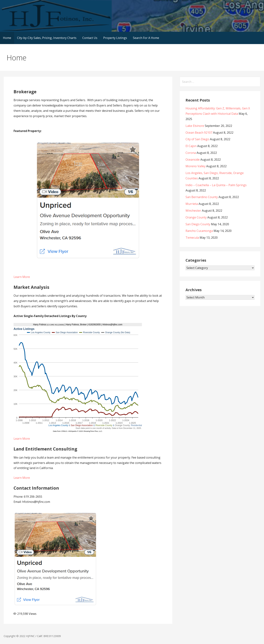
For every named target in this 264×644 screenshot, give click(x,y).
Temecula (192, 238)
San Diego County (198, 224)
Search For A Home (146, 38)
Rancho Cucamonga (199, 231)
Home (7, 38)
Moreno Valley (196, 166)
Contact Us (90, 38)
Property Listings (115, 38)
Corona (191, 153)
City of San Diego (197, 139)
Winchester (193, 211)
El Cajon (191, 146)
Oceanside (193, 160)
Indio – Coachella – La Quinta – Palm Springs (216, 185)
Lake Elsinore (195, 126)
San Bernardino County (202, 197)
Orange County (196, 217)
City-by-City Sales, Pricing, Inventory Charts (47, 38)
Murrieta (192, 204)
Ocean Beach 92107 (199, 133)
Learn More (22, 277)
